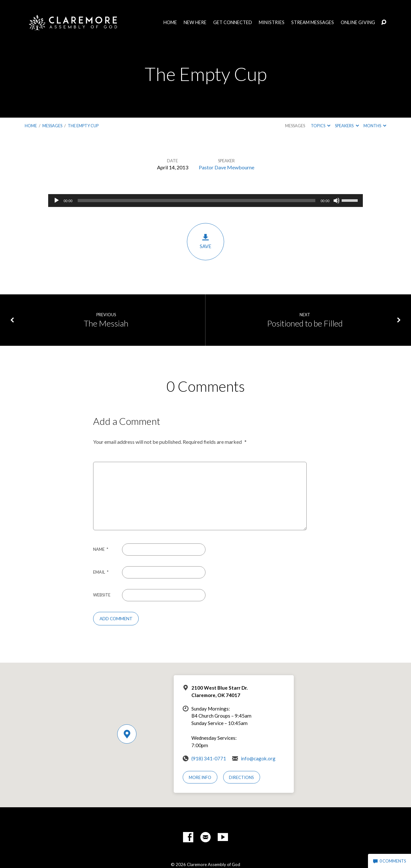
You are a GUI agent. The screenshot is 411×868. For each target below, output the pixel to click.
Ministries (272, 22)
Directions (241, 777)
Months (375, 126)
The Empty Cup (83, 126)
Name (101, 549)
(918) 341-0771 (209, 758)
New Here (195, 22)
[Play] (57, 201)
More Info (200, 777)
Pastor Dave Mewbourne (227, 167)
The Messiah (106, 323)
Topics (321, 126)
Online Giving (358, 22)
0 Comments (389, 861)
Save (205, 241)
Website (102, 595)
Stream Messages (313, 22)
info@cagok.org (258, 758)
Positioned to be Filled (305, 323)
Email (101, 572)
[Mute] (337, 201)
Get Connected (233, 22)
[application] (205, 201)
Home (170, 22)
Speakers (347, 126)
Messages (52, 126)
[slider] (197, 201)
